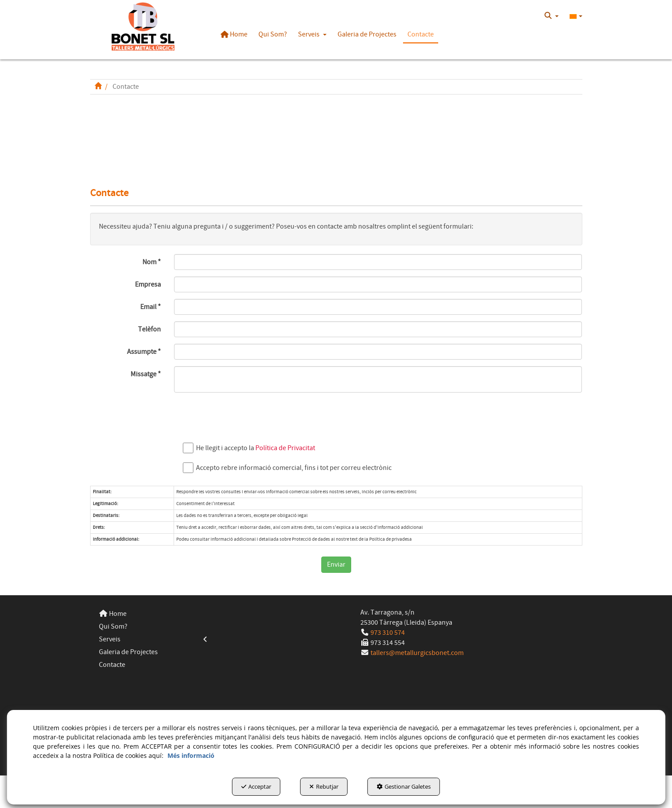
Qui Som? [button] (113, 626)
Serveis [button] (153, 639)
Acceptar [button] (256, 786)
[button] (143, 26)
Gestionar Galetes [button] (404, 786)
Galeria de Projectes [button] (128, 652)
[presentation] (241, 416)
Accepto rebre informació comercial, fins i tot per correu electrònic (289, 468)
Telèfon (149, 329)
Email (151, 307)
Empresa (148, 284)
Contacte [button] (112, 665)
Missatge (146, 374)
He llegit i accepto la (251, 448)
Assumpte (144, 352)
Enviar (336, 564)
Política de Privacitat (285, 448)
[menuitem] (552, 16)
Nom (152, 262)
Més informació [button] (191, 755)
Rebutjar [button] (324, 786)
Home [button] (113, 614)
